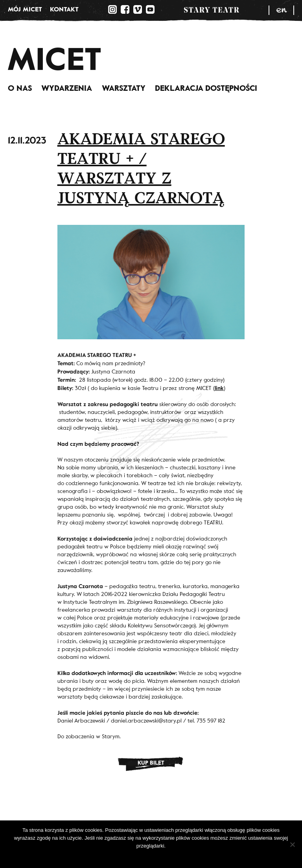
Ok (125, 856)
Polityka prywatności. (156, 856)
